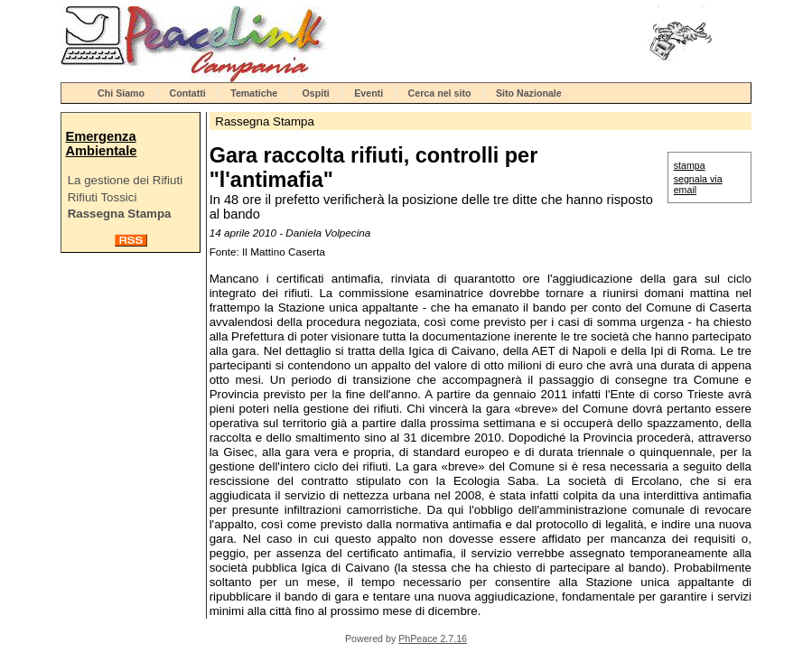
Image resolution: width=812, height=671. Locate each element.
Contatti (188, 93)
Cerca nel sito (440, 93)
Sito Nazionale (529, 93)
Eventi (369, 93)
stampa (690, 165)
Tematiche (254, 93)
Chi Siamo (121, 93)
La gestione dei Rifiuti (125, 180)
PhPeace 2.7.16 (433, 638)
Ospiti (316, 93)
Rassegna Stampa (120, 214)
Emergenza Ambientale (101, 144)
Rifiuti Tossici (103, 197)
